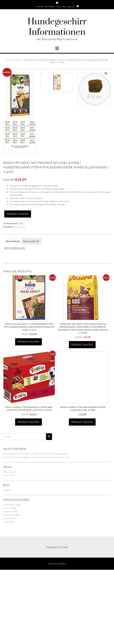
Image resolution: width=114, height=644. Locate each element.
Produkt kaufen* (18, 288)
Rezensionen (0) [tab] (31, 315)
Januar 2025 (9, 549)
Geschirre (8, 582)
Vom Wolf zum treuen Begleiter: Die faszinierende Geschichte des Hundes (36, 531)
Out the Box (61, 638)
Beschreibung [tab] (13, 315)
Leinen (6, 596)
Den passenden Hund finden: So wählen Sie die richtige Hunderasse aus (35, 528)
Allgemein (8, 564)
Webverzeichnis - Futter (57, 621)
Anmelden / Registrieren (45, 7)
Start (8, 60)
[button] (57, 48)
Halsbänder (9, 585)
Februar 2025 (9, 546)
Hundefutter (17, 60)
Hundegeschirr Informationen (57, 27)
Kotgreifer (8, 592)
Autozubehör (9, 579)
